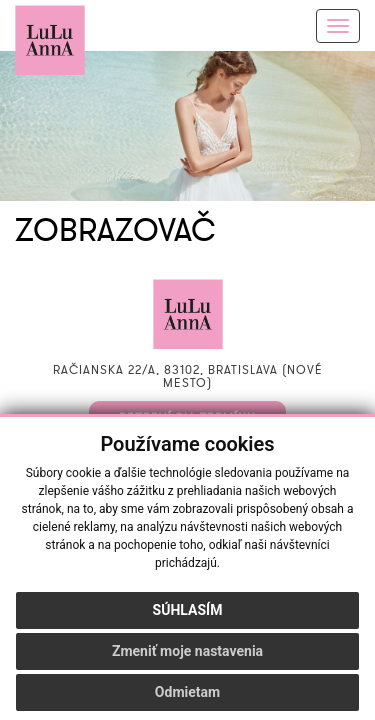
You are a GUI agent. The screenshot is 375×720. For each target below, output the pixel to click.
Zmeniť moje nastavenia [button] (187, 651)
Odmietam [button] (187, 692)
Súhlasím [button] (188, 610)
